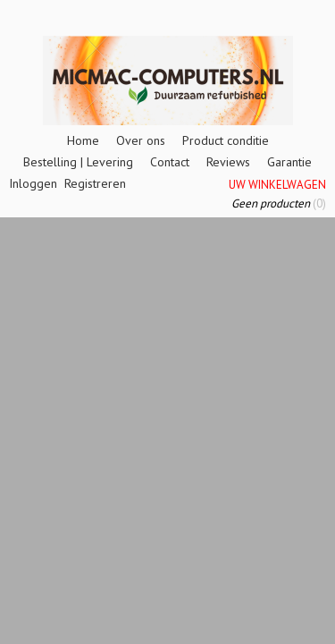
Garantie (289, 162)
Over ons (141, 140)
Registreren (95, 183)
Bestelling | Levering (78, 162)
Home (83, 140)
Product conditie (226, 140)
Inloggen (33, 183)
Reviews (228, 162)
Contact (170, 162)
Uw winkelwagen (277, 185)
